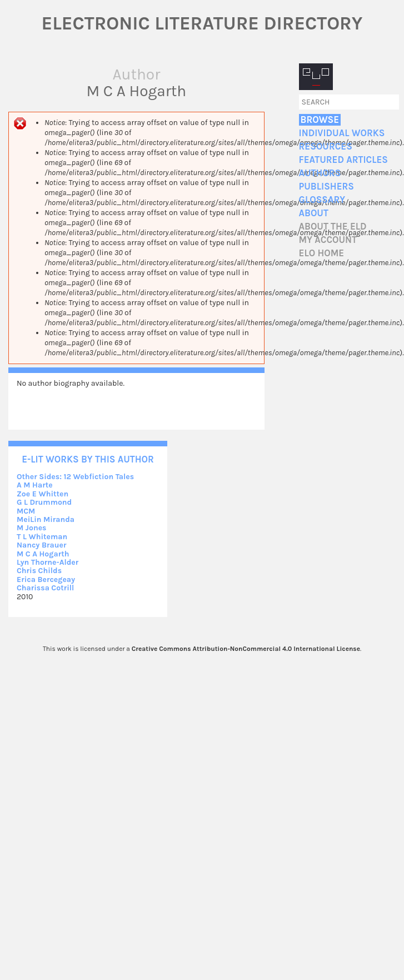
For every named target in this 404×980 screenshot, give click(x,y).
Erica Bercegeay (46, 579)
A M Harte (35, 485)
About (314, 213)
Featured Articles (343, 160)
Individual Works (342, 133)
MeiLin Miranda (46, 519)
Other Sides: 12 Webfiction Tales (75, 477)
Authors (320, 173)
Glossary (322, 200)
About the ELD (333, 227)
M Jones (31, 528)
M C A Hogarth (43, 554)
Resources (326, 146)
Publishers (326, 186)
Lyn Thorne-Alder (48, 562)
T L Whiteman (42, 537)
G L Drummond (44, 502)
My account (328, 240)
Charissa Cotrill (45, 588)
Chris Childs (39, 571)
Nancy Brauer (41, 545)
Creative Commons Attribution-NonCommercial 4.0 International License (246, 649)
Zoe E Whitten (43, 494)
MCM (26, 511)
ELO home (322, 253)
